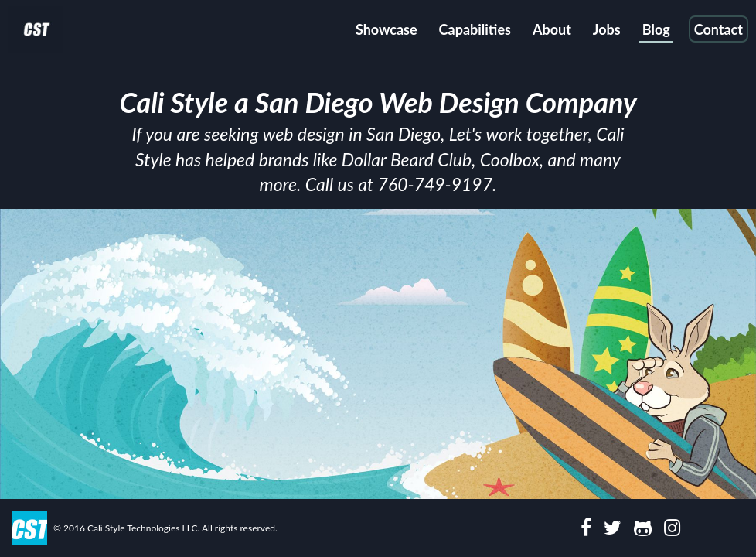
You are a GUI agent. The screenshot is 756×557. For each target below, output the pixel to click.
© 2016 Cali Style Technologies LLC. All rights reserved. (165, 528)
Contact (719, 29)
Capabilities (475, 29)
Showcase (387, 29)
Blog (656, 29)
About (552, 29)
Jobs (607, 29)
